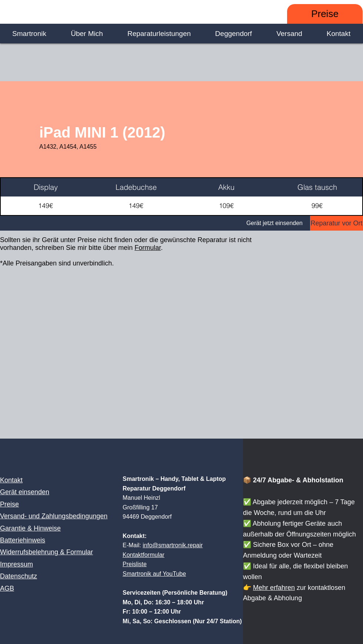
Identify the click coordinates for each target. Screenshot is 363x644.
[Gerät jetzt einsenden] (155, 223)
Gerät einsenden (25, 492)
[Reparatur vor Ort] (337, 223)
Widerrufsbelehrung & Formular (46, 552)
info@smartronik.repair (173, 545)
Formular (148, 248)
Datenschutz (19, 576)
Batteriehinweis (23, 540)
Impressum (16, 564)
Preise (9, 504)
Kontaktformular (144, 555)
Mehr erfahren (274, 588)
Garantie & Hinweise (30, 528)
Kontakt (11, 480)
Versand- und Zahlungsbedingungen (54, 516)
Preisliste (135, 564)
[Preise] (325, 14)
